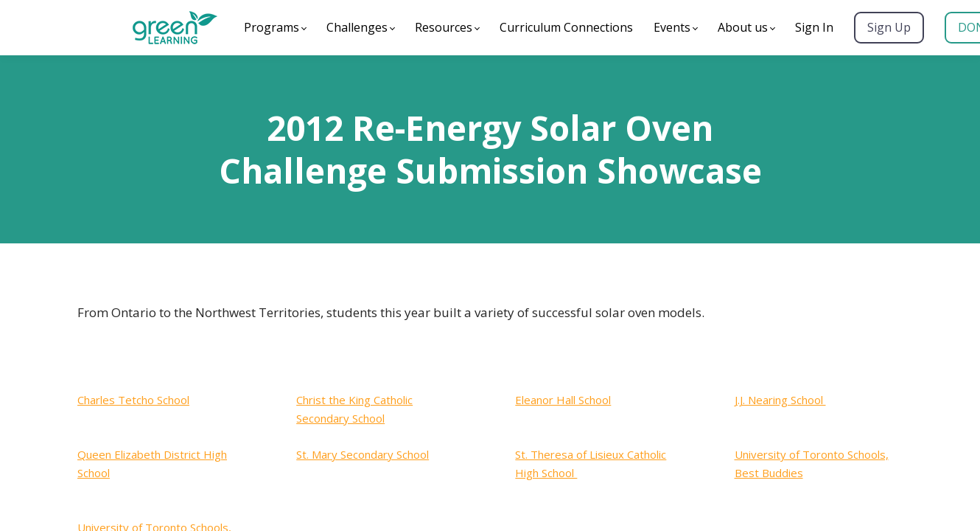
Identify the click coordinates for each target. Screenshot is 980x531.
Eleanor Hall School (563, 400)
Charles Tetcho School (133, 400)
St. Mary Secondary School (363, 454)
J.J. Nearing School (780, 400)
